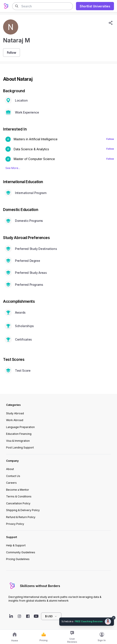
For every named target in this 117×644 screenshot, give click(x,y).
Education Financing (19, 434)
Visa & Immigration (18, 441)
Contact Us (13, 476)
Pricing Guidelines (18, 559)
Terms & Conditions (19, 496)
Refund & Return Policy (21, 517)
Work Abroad (15, 420)
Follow (110, 139)
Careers (11, 483)
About (10, 469)
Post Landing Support (20, 447)
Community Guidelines (21, 552)
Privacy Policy (15, 524)
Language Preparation (20, 427)
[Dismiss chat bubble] (114, 618)
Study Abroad (15, 413)
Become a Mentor (18, 490)
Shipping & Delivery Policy (23, 510)
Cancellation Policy (18, 503)
